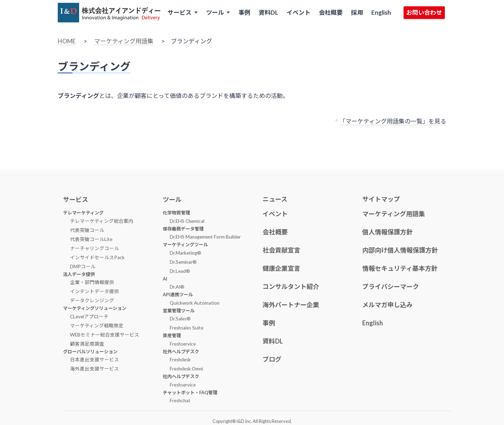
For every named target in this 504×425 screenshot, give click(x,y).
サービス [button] (180, 12)
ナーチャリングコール (94, 248)
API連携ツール (178, 295)
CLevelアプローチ (89, 317)
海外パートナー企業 (291, 305)
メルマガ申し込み (387, 305)
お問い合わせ (424, 12)
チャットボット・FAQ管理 (190, 392)
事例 (244, 12)
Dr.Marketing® (185, 253)
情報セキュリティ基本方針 (400, 268)
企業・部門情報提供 (92, 282)
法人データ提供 (79, 274)
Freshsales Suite (187, 328)
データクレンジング (92, 300)
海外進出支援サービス (94, 369)
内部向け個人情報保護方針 (400, 250)
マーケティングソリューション (95, 308)
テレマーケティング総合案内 (102, 221)
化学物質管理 (176, 213)
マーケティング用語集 (124, 41)
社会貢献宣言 (281, 250)
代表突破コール (87, 230)
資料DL (268, 12)
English (381, 12)
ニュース (275, 199)
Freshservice (183, 344)
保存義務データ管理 (183, 229)
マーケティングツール (185, 245)
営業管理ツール (179, 311)
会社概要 (331, 12)
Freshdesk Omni (186, 369)
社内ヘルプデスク (181, 376)
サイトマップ (381, 199)
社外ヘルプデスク (181, 352)
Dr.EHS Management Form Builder (205, 237)
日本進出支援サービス (94, 360)
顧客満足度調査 (87, 344)
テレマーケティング (83, 213)
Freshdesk (180, 360)
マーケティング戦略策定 (97, 326)
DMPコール (83, 267)
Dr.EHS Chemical (187, 221)
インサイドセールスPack (97, 257)
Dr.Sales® (180, 319)
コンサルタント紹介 (291, 286)
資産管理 (172, 335)
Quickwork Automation (195, 303)
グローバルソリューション (90, 352)
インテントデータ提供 (94, 291)
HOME (67, 41)
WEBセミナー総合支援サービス (105, 335)
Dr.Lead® (180, 271)
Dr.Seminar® (183, 262)
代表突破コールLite (91, 239)
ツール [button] (216, 12)
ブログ (272, 359)
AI (165, 279)
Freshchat (180, 401)
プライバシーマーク (391, 286)
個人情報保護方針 (387, 232)
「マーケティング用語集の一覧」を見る (393, 121)
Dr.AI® (177, 287)
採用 (357, 12)
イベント (299, 12)
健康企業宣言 (281, 268)
